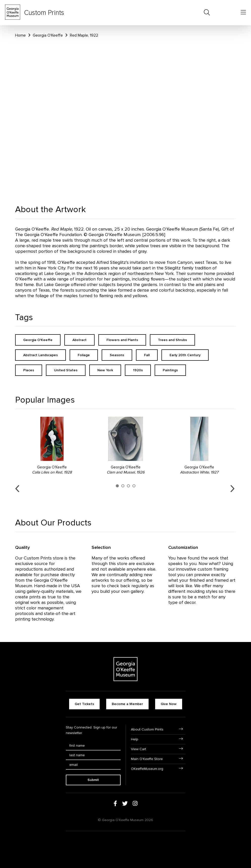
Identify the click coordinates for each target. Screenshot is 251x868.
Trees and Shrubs (172, 340)
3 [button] (128, 486)
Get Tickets (84, 704)
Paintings (170, 370)
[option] (52, 446)
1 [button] (117, 486)
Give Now (169, 704)
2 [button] (123, 486)
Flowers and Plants (122, 340)
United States (66, 370)
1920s (138, 370)
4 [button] (134, 486)
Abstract (79, 340)
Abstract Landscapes (40, 355)
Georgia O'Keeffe (48, 35)
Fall (147, 355)
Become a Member (127, 704)
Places (29, 370)
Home (20, 35)
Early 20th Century (185, 355)
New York (105, 370)
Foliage (84, 355)
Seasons (117, 355)
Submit (93, 780)
